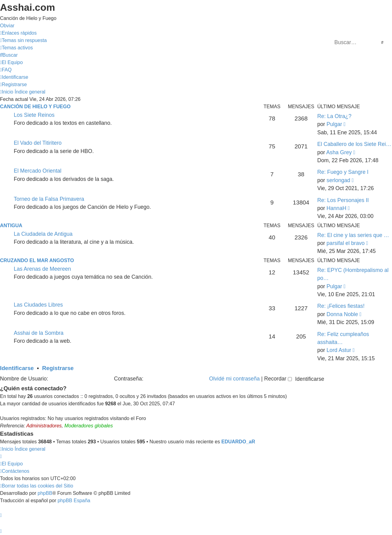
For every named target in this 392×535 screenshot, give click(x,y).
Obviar (7, 26)
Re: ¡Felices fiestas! (341, 306)
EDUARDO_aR (238, 442)
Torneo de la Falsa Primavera (49, 199)
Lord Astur (339, 350)
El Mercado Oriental (38, 171)
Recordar (278, 379)
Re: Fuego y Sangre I (343, 172)
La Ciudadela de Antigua (43, 234)
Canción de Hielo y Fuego (35, 107)
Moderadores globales (89, 426)
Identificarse (17, 368)
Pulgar (334, 124)
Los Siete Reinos (34, 115)
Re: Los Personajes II (343, 200)
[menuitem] (23, 40)
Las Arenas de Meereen (42, 269)
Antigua (11, 225)
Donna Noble (342, 314)
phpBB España (74, 501)
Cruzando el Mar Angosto (37, 260)
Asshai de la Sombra (39, 333)
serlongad (338, 180)
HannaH (336, 208)
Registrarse (58, 368)
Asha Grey (339, 152)
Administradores (44, 426)
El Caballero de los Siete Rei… (354, 144)
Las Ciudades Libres (38, 305)
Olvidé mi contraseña (234, 379)
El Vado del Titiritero (38, 143)
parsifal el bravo (345, 243)
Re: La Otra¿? (334, 116)
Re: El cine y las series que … (353, 235)
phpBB (45, 493)
